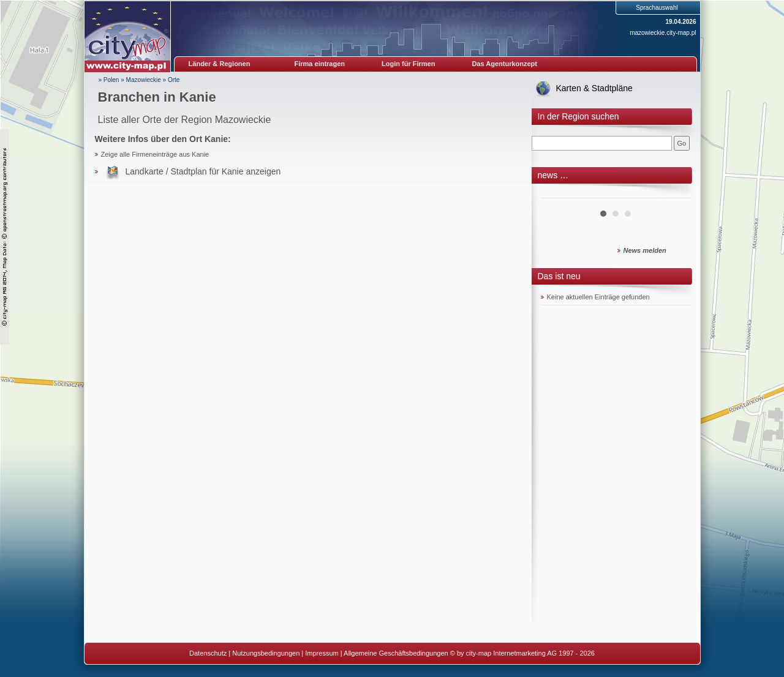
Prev (557, 193)
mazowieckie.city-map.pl (663, 33)
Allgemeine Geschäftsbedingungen (396, 653)
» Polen (109, 80)
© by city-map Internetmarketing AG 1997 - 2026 (522, 653)
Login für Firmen (408, 64)
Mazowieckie (144, 80)
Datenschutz (208, 653)
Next (675, 193)
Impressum (322, 653)
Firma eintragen (320, 64)
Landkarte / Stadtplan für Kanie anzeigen (203, 171)
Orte (174, 80)
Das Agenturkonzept (504, 64)
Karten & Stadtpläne (594, 88)
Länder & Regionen (220, 64)
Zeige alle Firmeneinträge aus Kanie (155, 154)
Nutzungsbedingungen (266, 653)
